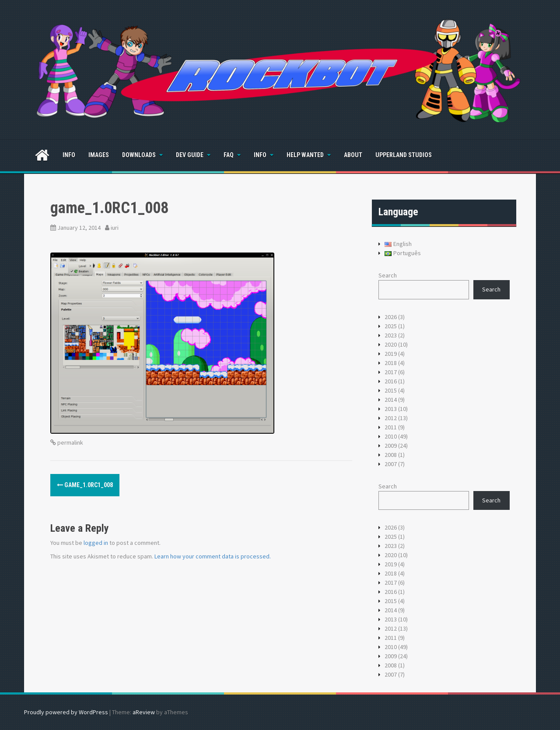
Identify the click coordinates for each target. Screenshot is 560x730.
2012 (391, 418)
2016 (391, 381)
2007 (391, 464)
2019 (391, 354)
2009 (391, 446)
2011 (391, 427)
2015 (391, 390)
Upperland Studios (404, 155)
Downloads (139, 155)
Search (388, 275)
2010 (391, 436)
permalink (70, 442)
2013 (391, 409)
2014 (391, 400)
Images (99, 155)
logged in (96, 543)
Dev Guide (190, 155)
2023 (391, 335)
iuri (115, 228)
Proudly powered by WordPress (66, 712)
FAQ (229, 155)
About (353, 155)
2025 (391, 326)
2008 (391, 455)
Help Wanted (305, 155)
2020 (391, 344)
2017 (391, 372)
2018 (391, 363)
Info (69, 155)
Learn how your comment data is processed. (213, 556)
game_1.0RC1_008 (85, 485)
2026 (391, 317)
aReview (144, 712)
